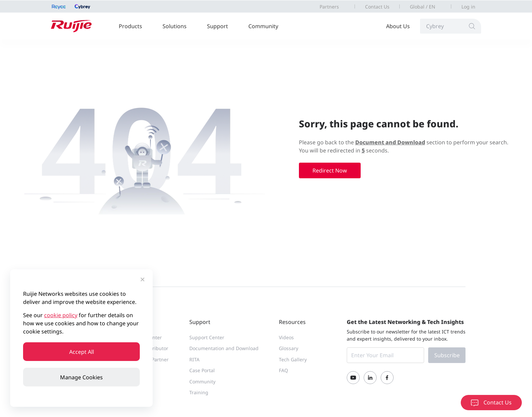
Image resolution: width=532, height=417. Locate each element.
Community (263, 26)
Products (130, 26)
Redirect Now (330, 170)
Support (217, 26)
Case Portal (202, 370)
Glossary (289, 348)
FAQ (283, 370)
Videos (286, 337)
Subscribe (447, 355)
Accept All (82, 352)
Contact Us (377, 7)
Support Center (207, 337)
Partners (329, 7)
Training (199, 392)
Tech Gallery (293, 359)
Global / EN (423, 7)
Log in (468, 7)
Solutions (175, 26)
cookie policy (61, 315)
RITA (194, 359)
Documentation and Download (224, 348)
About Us (398, 26)
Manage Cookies (81, 377)
